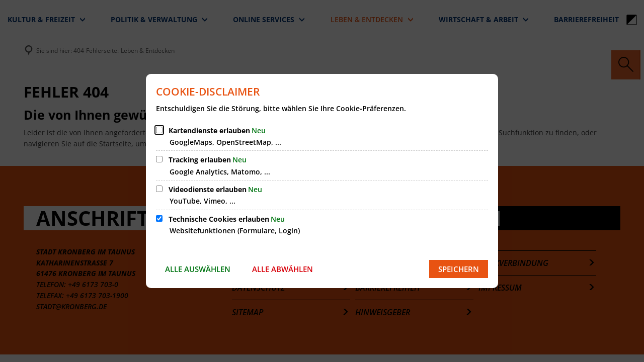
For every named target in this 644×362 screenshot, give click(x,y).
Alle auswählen (198, 269)
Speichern (459, 269)
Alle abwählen (283, 269)
